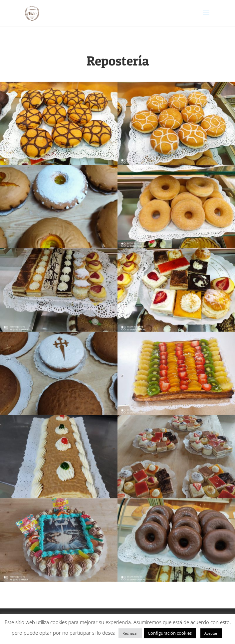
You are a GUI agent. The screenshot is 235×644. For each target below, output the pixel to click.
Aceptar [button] (211, 633)
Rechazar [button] (130, 633)
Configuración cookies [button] (170, 633)
